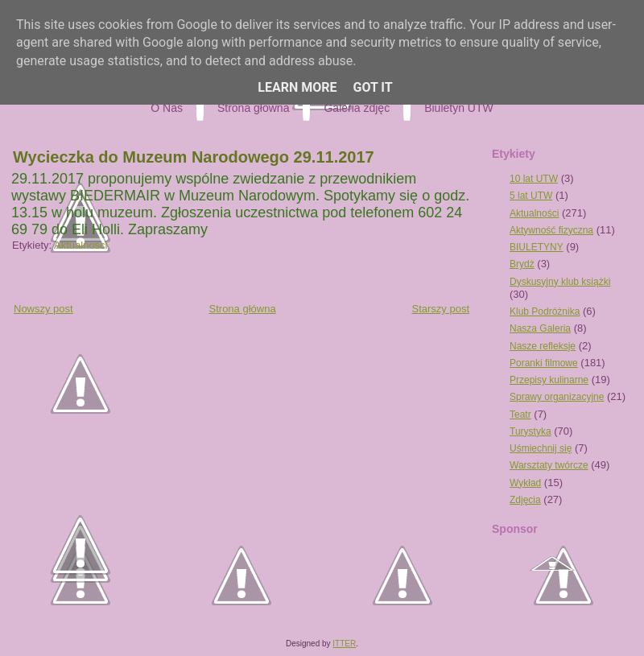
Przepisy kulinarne (549, 380)
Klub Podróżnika (545, 311)
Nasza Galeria (540, 328)
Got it (372, 87)
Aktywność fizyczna (551, 230)
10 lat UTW (534, 179)
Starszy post (440, 309)
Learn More (297, 87)
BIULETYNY (537, 247)
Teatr (520, 415)
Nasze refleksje (543, 346)
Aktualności (80, 245)
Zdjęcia (525, 500)
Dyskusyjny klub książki (560, 282)
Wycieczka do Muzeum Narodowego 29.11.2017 (194, 157)
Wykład (525, 483)
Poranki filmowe (544, 363)
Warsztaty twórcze (549, 465)
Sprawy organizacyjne (557, 397)
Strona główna (243, 309)
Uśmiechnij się (541, 448)
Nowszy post (43, 309)
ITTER (344, 644)
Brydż (522, 264)
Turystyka (530, 431)
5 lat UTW (531, 196)
